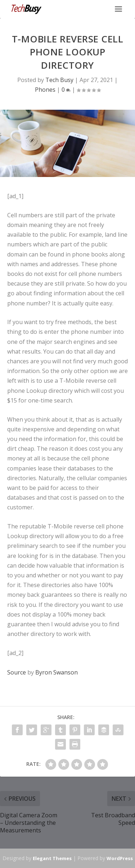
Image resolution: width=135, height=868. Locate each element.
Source (17, 672)
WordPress (120, 858)
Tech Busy (59, 80)
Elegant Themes (52, 858)
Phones (45, 90)
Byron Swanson (57, 672)
